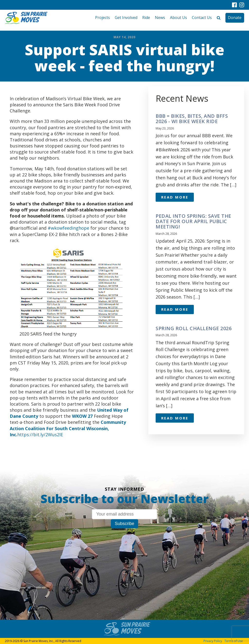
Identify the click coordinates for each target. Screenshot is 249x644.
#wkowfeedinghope (68, 228)
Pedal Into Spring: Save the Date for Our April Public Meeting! (193, 221)
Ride (146, 18)
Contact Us (202, 18)
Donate (235, 18)
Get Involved (126, 18)
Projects (102, 18)
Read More (175, 197)
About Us (178, 18)
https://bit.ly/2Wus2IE (40, 435)
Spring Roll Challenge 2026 (194, 328)
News (160, 18)
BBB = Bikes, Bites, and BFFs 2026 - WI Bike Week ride (192, 119)
